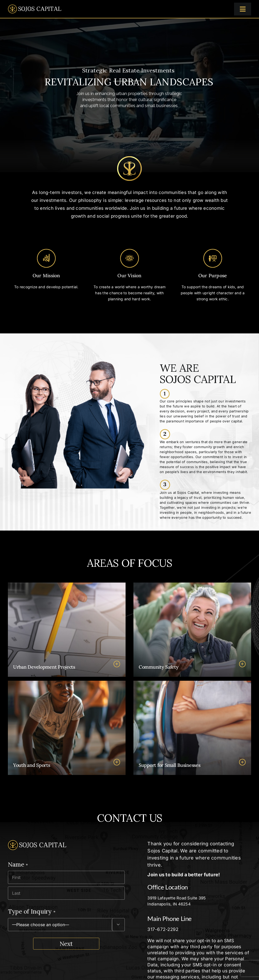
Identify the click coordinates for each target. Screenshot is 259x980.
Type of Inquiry (32, 911)
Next (66, 944)
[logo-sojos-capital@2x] (35, 7)
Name (18, 864)
